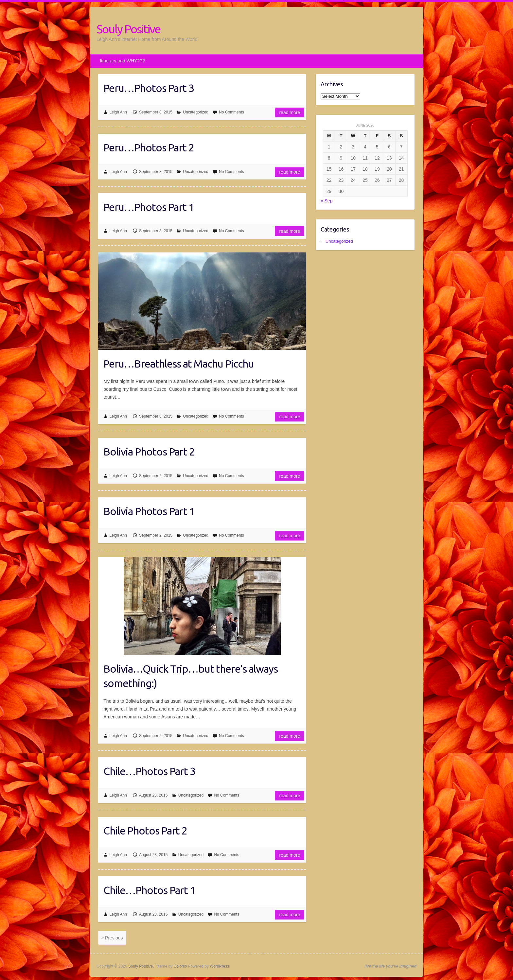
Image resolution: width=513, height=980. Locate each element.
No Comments (231, 112)
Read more (290, 112)
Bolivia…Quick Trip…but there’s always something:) (191, 676)
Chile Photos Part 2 (145, 831)
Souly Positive (128, 29)
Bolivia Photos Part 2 (149, 452)
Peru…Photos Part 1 (149, 207)
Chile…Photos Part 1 (149, 890)
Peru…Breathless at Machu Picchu (178, 364)
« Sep (327, 201)
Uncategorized (195, 112)
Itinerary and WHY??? (122, 61)
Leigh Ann (118, 112)
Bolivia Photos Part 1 (149, 511)
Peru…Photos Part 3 (149, 88)
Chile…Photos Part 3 (149, 771)
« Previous (112, 938)
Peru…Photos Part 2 (149, 147)
